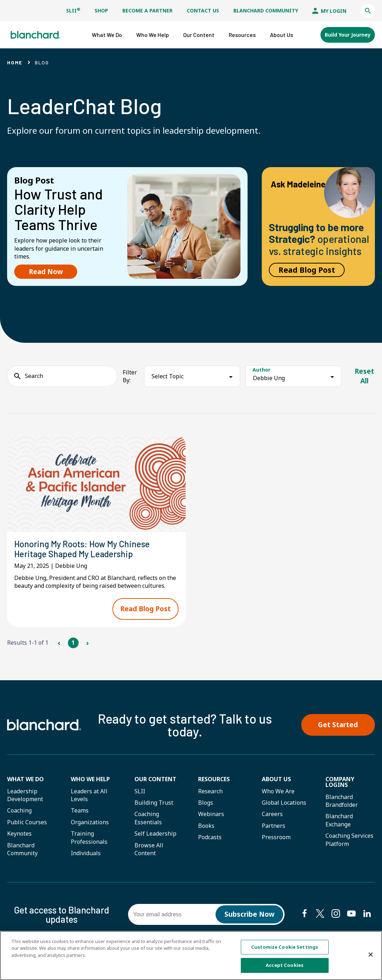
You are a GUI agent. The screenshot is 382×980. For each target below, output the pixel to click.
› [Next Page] (87, 643)
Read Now (46, 272)
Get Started (338, 725)
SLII (73, 10)
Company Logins (340, 782)
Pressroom (276, 837)
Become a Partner (147, 10)
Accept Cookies (285, 965)
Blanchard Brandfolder (342, 801)
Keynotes (19, 833)
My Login (329, 11)
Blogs (206, 803)
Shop (101, 10)
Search (34, 376)
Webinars (211, 814)
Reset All (364, 376)
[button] (368, 11)
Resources (214, 779)
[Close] (371, 955)
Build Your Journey (348, 35)
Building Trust (154, 803)
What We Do (25, 779)
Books (206, 826)
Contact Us (203, 10)
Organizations (90, 822)
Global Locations (284, 803)
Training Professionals (89, 837)
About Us (276, 779)
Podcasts (210, 837)
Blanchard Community (266, 10)
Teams (80, 810)
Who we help (90, 779)
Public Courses (27, 822)
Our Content (155, 779)
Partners (274, 826)
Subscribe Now (250, 914)
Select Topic (168, 376)
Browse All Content (149, 849)
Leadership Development (25, 795)
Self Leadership (155, 833)
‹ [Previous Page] (59, 643)
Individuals (86, 853)
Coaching (19, 810)
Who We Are (278, 791)
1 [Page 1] (73, 643)
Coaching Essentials (148, 818)
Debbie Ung (269, 378)
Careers (272, 814)
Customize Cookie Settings (285, 947)
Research (210, 791)
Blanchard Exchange (339, 820)
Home (15, 62)
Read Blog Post (307, 270)
